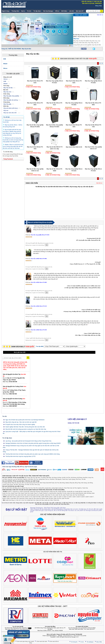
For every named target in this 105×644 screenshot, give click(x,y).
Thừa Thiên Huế (68, 488)
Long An (4, 484)
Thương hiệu (15, 11)
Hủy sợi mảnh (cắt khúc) (11, 108)
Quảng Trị (61, 488)
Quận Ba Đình (53, 493)
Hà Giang (54, 478)
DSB (5, 81)
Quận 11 (61, 497)
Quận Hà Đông (87, 493)
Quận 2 (70, 497)
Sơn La (47, 479)
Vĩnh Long (37, 484)
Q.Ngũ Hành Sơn (31, 500)
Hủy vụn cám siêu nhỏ (10, 113)
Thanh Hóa (85, 488)
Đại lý (23, 11)
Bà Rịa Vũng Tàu (12, 483)
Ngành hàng (6, 11)
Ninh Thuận (10, 484)
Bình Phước (36, 483)
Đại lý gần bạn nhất (20, 352)
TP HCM (27, 484)
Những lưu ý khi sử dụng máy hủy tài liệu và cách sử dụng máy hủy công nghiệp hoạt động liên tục (13, 140)
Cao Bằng (43, 478)
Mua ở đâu (99, 642)
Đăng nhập (99, 6)
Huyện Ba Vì (16, 491)
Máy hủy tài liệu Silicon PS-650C (39, 330)
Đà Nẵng (15, 488)
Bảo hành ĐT (80, 11)
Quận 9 (9, 498)
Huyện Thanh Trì (34, 493)
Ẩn (30, 628)
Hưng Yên (91, 478)
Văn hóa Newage (48, 11)
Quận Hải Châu (40, 500)
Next (72, 46)
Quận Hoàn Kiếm (22, 495)
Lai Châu (5, 479)
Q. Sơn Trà (23, 500)
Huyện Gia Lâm (54, 491)
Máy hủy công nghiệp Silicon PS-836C (40, 235)
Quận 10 (56, 497)
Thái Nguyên (58, 479)
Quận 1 (51, 497)
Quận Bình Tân (15, 498)
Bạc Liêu (19, 483)
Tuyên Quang (72, 479)
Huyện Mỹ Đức (79, 491)
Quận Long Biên (40, 495)
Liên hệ (71, 11)
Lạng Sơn (10, 479)
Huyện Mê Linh (71, 491)
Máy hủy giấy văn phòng (11, 100)
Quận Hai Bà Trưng (12, 495)
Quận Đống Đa (79, 493)
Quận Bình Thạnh (24, 498)
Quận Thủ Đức (65, 498)
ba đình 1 (10, 491)
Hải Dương (74, 478)
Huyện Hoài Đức (62, 491)
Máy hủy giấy (7, 104)
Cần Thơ (57, 483)
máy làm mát (57, 504)
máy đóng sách (65, 504)
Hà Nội (64, 478)
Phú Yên (36, 488)
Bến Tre (24, 483)
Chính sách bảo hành (42, 641)
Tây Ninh (16, 484)
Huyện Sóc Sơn (6, 493)
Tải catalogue (90, 642)
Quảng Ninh (42, 479)
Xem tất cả (100, 15)
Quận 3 (75, 497)
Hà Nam (59, 478)
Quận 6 (87, 497)
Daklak (67, 483)
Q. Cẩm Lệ (17, 500)
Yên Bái (84, 479)
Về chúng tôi (74, 642)
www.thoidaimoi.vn (68, 636)
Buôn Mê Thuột (50, 483)
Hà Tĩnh (68, 478)
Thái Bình (52, 479)
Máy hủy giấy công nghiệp (11, 96)
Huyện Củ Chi (28, 497)
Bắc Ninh (38, 478)
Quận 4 (79, 497)
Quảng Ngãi (55, 488)
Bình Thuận (43, 483)
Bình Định (10, 488)
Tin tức (29, 11)
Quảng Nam (48, 488)
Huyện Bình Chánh (11, 497)
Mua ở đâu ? (8, 352)
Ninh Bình (31, 479)
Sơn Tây (75, 495)
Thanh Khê (56, 500)
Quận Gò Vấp (32, 498)
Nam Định (20, 479)
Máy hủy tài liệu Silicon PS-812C (39, 306)
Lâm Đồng (90, 483)
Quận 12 (66, 497)
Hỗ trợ (57, 11)
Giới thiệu (64, 11)
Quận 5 (83, 497)
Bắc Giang (27, 478)
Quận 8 (4, 498)
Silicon (5, 79)
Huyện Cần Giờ (20, 497)
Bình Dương (30, 483)
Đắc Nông (62, 483)
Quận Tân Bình (49, 498)
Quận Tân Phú (57, 498)
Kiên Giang (84, 483)
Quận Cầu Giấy (71, 493)
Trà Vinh (32, 484)
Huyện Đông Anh (45, 491)
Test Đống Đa (81, 495)
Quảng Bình (41, 488)
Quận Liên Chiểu (49, 500)
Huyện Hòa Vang (10, 500)
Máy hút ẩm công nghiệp (80, 636)
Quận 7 (92, 497)
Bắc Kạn (33, 478)
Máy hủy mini (7, 92)
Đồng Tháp (78, 483)
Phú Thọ (36, 479)
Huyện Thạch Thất (15, 493)
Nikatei (5, 84)
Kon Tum (31, 488)
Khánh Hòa (25, 488)
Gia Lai (20, 488)
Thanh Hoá (65, 479)
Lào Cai (15, 479)
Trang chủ (4, 49)
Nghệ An (25, 479)
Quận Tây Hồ (59, 495)
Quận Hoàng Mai (31, 495)
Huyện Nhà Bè (45, 497)
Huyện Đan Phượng (35, 491)
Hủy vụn (6, 110)
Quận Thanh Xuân (67, 495)
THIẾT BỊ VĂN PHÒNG (15, 49)
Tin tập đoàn (37, 11)
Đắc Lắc (4, 488)
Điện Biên (49, 478)
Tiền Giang (21, 484)
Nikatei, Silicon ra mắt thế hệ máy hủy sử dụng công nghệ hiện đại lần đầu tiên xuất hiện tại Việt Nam (13, 146)
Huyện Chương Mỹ (24, 491)
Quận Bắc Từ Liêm (62, 493)
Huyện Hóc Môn (37, 497)
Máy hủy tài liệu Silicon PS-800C (39, 259)
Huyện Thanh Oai (25, 493)
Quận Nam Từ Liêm (50, 495)
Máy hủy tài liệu (26, 49)
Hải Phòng (80, 478)
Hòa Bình (85, 478)
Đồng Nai (72, 483)
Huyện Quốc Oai (88, 491)
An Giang (5, 483)
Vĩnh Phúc (78, 479)
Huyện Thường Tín (44, 493)
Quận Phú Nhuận (41, 498)
